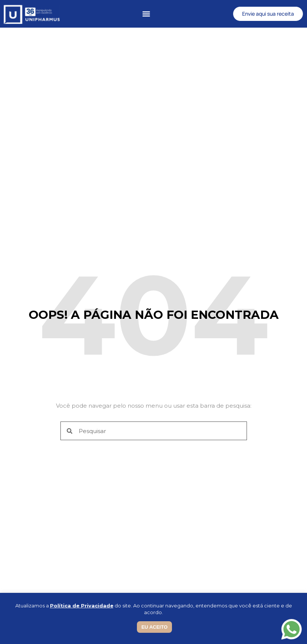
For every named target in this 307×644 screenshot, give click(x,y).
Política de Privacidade (82, 606)
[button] (146, 14)
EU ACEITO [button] (154, 627)
